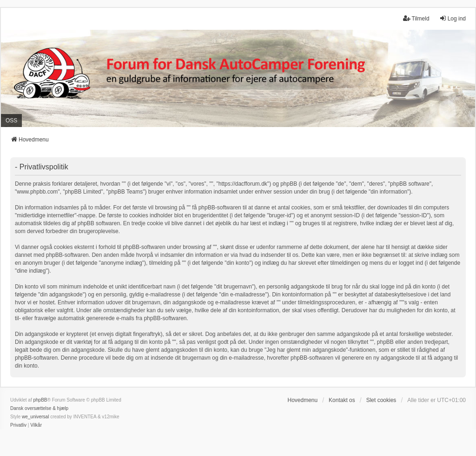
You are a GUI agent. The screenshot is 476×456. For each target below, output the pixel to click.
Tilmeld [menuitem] (416, 18)
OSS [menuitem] (11, 121)
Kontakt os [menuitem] (342, 400)
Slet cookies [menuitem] (381, 400)
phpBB (40, 400)
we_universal (35, 417)
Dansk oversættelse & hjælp (39, 408)
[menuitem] (18, 425)
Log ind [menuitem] (453, 18)
